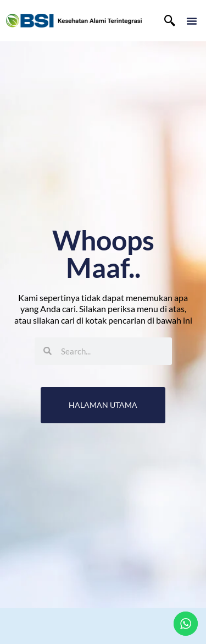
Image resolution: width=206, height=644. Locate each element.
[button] (192, 21)
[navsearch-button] (170, 21)
